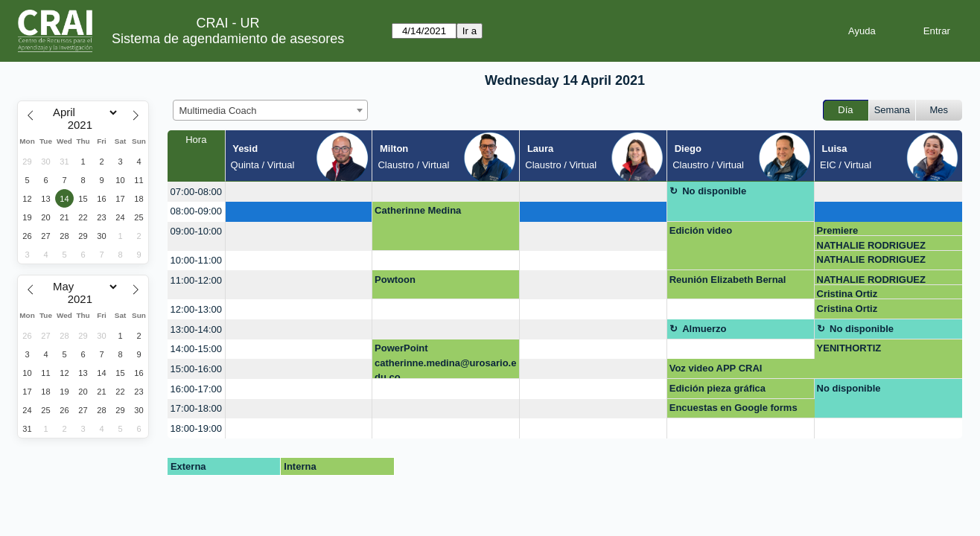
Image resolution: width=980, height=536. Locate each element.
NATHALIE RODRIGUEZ (871, 245)
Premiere (838, 230)
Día (845, 110)
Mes (939, 110)
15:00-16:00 (196, 369)
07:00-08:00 (196, 192)
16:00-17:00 (196, 389)
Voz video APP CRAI (716, 368)
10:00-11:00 (196, 260)
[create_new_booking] (299, 192)
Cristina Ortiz (847, 294)
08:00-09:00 (196, 211)
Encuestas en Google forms (734, 408)
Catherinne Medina (418, 210)
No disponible (714, 191)
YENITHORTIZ (849, 348)
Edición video (701, 230)
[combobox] (270, 110)
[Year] (83, 125)
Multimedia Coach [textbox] (218, 111)
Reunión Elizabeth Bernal (728, 280)
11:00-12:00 (196, 280)
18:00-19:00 (196, 428)
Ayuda (862, 31)
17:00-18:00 (196, 408)
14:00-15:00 (196, 349)
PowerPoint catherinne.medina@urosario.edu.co (445, 361)
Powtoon (395, 280)
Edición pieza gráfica (717, 388)
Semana (892, 110)
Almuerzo (704, 329)
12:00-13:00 (196, 309)
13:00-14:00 (196, 329)
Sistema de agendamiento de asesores (228, 39)
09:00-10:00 (196, 231)
